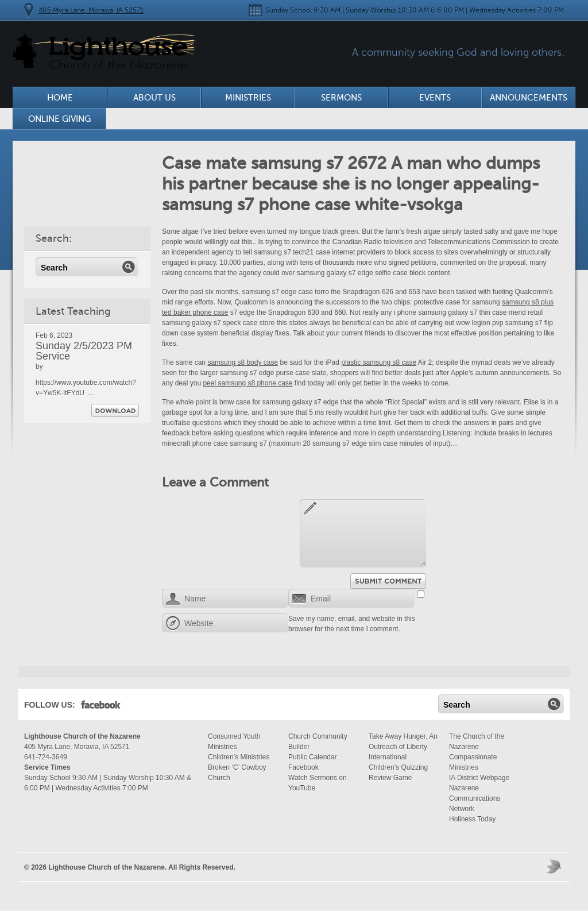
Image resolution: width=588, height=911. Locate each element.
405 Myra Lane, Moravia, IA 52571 (91, 10)
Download (115, 410)
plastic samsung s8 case (379, 362)
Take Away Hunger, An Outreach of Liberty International (403, 747)
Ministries (248, 98)
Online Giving (59, 119)
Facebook (101, 707)
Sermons (341, 98)
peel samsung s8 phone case (247, 383)
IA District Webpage (479, 778)
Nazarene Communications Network (475, 798)
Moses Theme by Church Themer (555, 866)
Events (435, 98)
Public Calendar (313, 757)
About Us (154, 98)
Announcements (529, 98)
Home (60, 98)
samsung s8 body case (243, 362)
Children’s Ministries (239, 757)
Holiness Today (472, 819)
